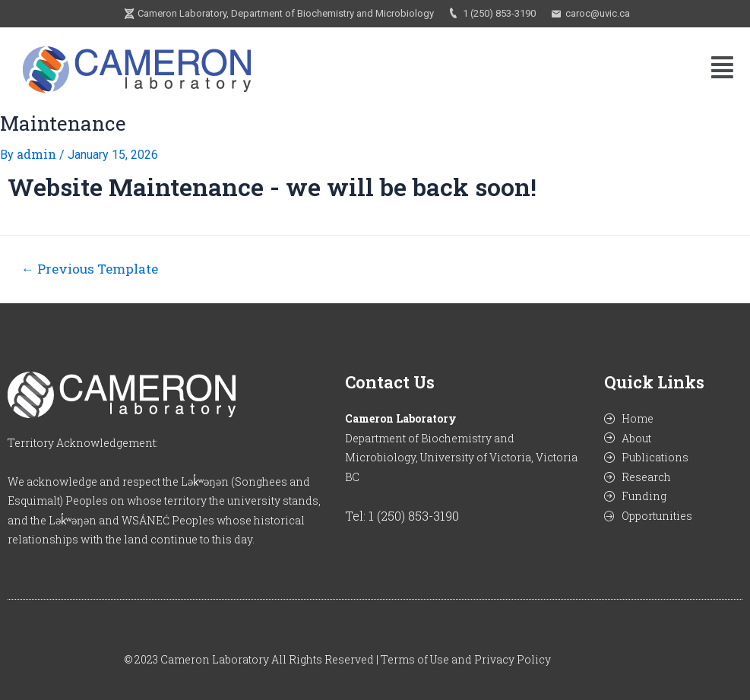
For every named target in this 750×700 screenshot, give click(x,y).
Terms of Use (415, 659)
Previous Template (90, 269)
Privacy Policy (513, 659)
